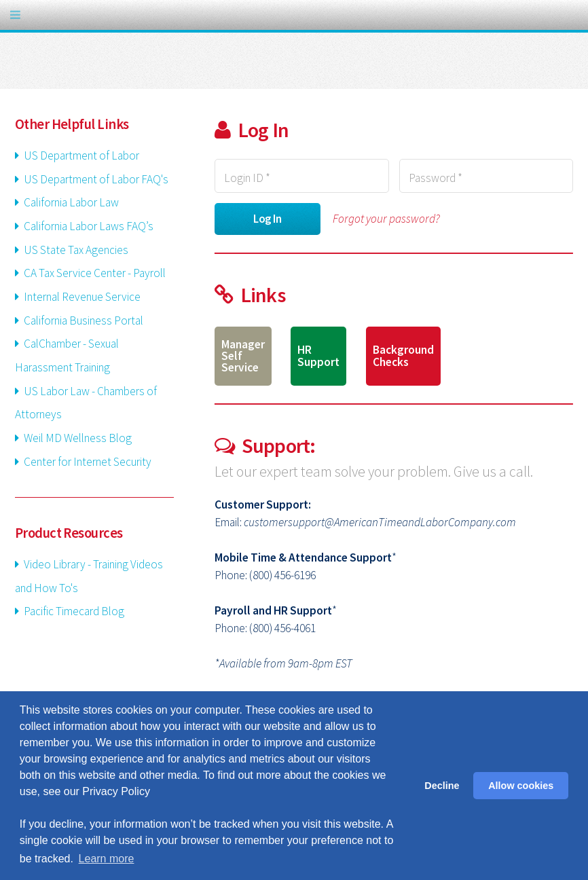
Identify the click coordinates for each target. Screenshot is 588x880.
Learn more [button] (107, 859)
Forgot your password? (386, 219)
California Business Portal (82, 320)
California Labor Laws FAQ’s (88, 226)
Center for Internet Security (87, 462)
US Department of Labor (80, 155)
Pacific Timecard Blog (73, 611)
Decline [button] (442, 786)
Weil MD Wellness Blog (77, 438)
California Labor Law (70, 202)
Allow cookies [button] (521, 786)
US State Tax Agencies (75, 250)
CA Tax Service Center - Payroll (94, 273)
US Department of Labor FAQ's (95, 179)
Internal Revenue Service (81, 297)
